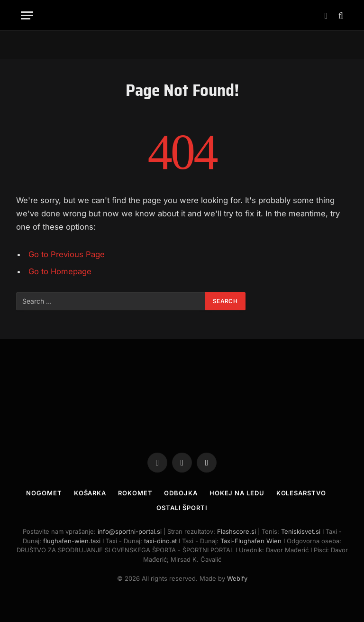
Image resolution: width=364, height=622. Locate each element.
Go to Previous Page (67, 254)
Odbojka (181, 493)
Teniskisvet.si (301, 531)
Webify (237, 578)
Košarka (90, 493)
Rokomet (135, 493)
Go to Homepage (60, 271)
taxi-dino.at (160, 541)
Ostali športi (182, 508)
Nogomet (44, 493)
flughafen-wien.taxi (72, 541)
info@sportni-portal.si (130, 531)
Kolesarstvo (301, 493)
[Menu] (27, 15)
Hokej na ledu (237, 493)
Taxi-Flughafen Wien (252, 541)
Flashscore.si (237, 531)
